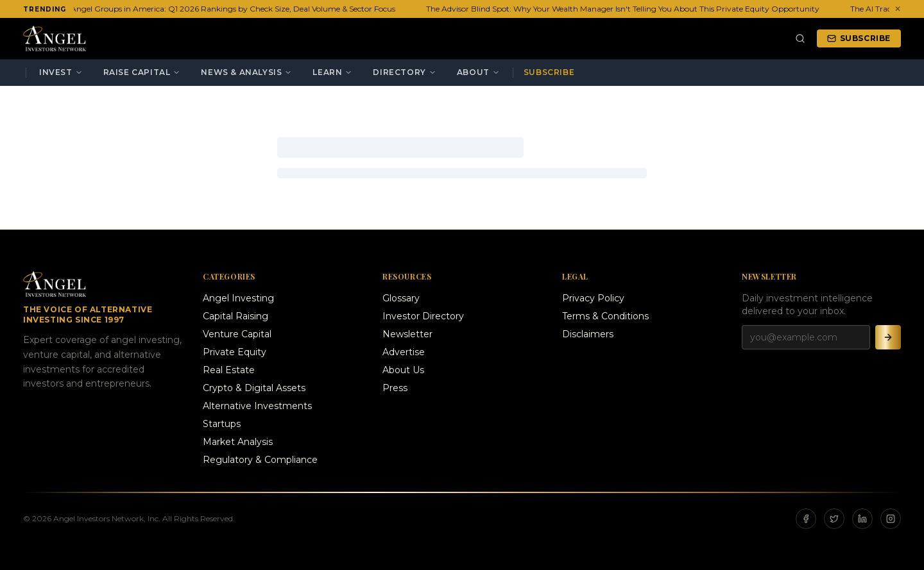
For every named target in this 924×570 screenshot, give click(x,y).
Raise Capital (142, 72)
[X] (834, 519)
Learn (332, 72)
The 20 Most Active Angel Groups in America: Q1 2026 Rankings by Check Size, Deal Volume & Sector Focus (199, 9)
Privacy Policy (593, 298)
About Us (403, 370)
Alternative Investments (257, 406)
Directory (404, 72)
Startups (222, 424)
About (478, 72)
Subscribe (859, 38)
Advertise (404, 352)
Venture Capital (237, 334)
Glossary (401, 298)
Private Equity (235, 352)
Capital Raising (235, 316)
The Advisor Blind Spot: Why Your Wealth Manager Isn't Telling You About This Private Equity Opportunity (625, 9)
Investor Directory (423, 316)
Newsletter (407, 334)
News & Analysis (246, 72)
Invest (61, 72)
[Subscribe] (888, 337)
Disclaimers (588, 334)
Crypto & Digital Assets (254, 388)
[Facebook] (806, 519)
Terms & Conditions (605, 316)
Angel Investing (238, 298)
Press (395, 388)
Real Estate (229, 370)
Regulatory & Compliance (260, 460)
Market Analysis (238, 442)
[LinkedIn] (862, 519)
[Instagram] (891, 519)
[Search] (800, 38)
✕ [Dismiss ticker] (898, 9)
